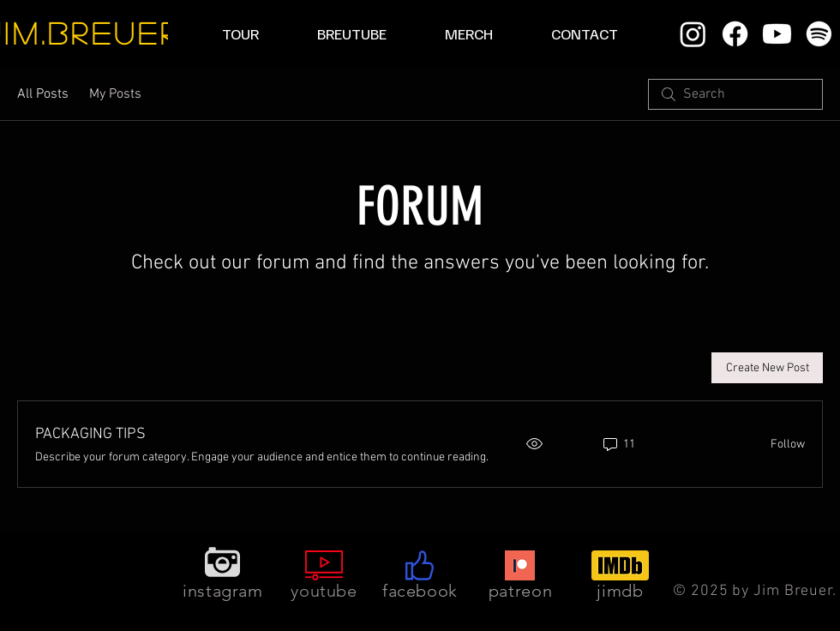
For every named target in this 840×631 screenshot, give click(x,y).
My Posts (115, 94)
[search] (735, 94)
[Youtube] (777, 34)
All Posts (43, 94)
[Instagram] (693, 34)
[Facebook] (735, 34)
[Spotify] (819, 34)
